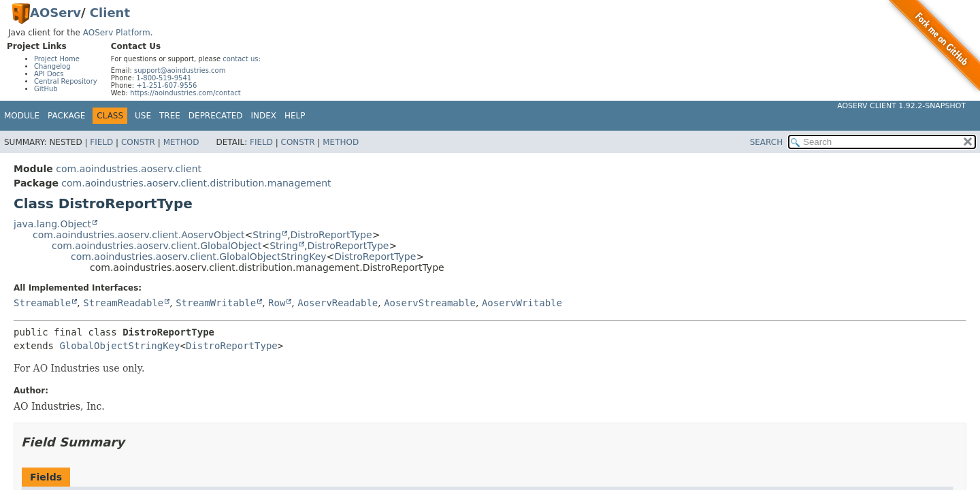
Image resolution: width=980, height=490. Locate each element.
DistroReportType (331, 235)
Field (101, 142)
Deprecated (216, 116)
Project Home (57, 59)
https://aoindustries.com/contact (185, 93)
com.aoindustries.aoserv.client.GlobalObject (157, 246)
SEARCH (767, 142)
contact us (240, 59)
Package (66, 116)
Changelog (52, 66)
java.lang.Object (52, 224)
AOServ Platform (117, 33)
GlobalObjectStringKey (119, 346)
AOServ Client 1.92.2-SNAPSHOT (901, 106)
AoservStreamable (430, 303)
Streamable (42, 303)
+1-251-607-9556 (166, 85)
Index (264, 116)
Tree (170, 116)
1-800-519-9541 (164, 78)
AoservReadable (338, 303)
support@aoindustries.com (180, 70)
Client (110, 13)
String (267, 235)
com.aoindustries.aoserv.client (129, 169)
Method (181, 142)
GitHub (46, 89)
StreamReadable (123, 303)
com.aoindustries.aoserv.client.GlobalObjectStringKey (199, 257)
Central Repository (66, 81)
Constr (138, 142)
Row (277, 303)
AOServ (55, 13)
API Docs (49, 74)
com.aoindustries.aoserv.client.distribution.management (196, 183)
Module (22, 116)
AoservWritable (522, 303)
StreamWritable (216, 303)
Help (295, 116)
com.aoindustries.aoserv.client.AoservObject (139, 235)
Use (143, 116)
